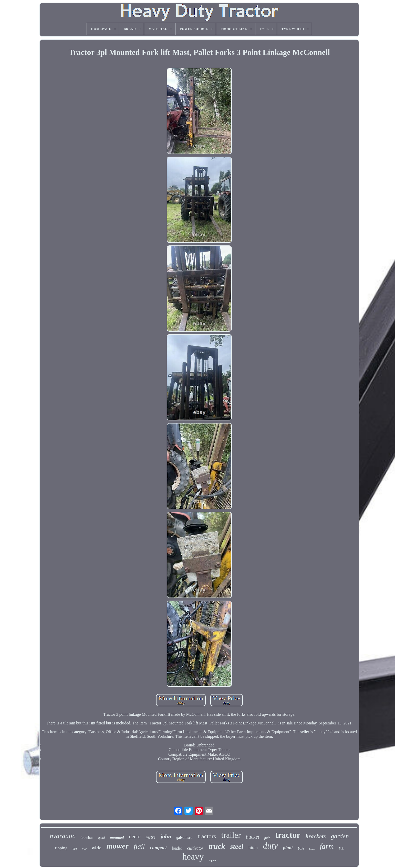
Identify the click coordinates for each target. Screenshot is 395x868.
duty (270, 846)
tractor (288, 835)
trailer (231, 835)
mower (118, 846)
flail (139, 847)
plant (288, 848)
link (341, 849)
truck (217, 846)
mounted (117, 838)
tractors (207, 836)
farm (327, 846)
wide (97, 848)
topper (213, 860)
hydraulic (63, 836)
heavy (193, 857)
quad (101, 838)
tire (75, 849)
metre (151, 837)
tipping (61, 848)
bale (301, 848)
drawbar (87, 838)
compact (158, 848)
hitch (253, 848)
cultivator (195, 848)
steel (237, 846)
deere (135, 837)
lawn (312, 849)
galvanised (184, 838)
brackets (316, 836)
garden (340, 836)
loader (177, 848)
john (166, 836)
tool (84, 849)
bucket (253, 837)
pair (267, 838)
